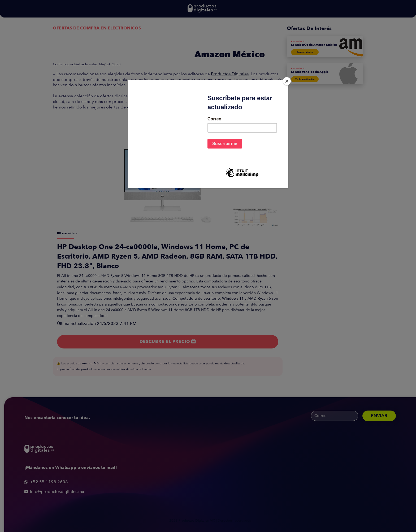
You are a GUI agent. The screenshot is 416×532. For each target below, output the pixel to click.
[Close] (287, 81)
